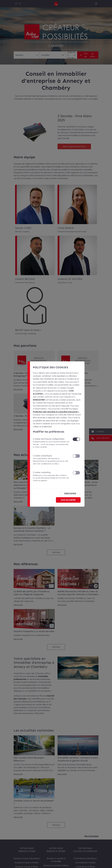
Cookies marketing (51, 476)
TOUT (68, 500)
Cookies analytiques (51, 460)
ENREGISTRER (70, 493)
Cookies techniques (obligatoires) (51, 443)
